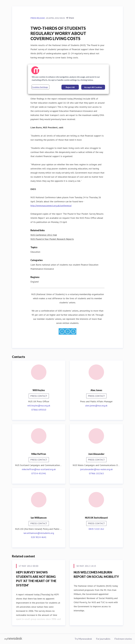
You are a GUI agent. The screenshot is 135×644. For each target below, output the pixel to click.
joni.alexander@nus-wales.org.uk (96, 469)
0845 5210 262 (96, 529)
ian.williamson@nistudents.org (39, 533)
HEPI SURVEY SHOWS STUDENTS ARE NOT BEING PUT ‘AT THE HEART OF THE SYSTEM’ (36, 579)
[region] (68, 79)
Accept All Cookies (93, 87)
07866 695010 (39, 410)
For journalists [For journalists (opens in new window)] (103, 639)
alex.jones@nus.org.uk (96, 406)
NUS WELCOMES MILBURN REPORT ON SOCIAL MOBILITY (96, 574)
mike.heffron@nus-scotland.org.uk (39, 469)
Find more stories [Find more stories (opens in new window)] (123, 639)
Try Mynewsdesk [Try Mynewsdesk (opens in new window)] (83, 639)
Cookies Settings (40, 87)
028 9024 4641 (39, 537)
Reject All (70, 87)
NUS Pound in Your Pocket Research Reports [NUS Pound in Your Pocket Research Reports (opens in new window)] (52, 239)
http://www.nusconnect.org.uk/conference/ (51, 206)
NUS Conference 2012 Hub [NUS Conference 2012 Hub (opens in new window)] (44, 235)
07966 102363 (96, 473)
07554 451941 (39, 473)
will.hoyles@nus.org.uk (39, 406)
